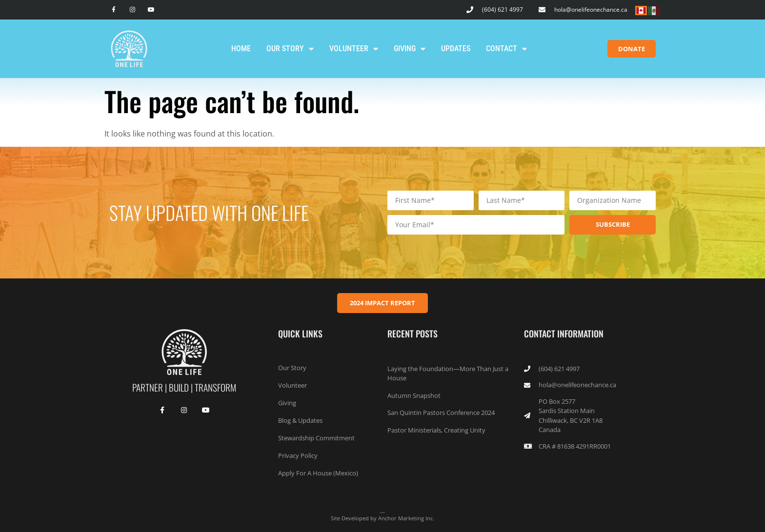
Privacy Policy (298, 455)
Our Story (290, 49)
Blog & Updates (300, 420)
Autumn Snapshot (414, 395)
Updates (456, 49)
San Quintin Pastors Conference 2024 (441, 413)
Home (241, 49)
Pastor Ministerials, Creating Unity (436, 430)
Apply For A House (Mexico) (318, 473)
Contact (506, 49)
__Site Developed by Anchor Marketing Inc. (382, 514)
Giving (410, 49)
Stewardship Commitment (316, 438)
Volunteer (354, 49)
